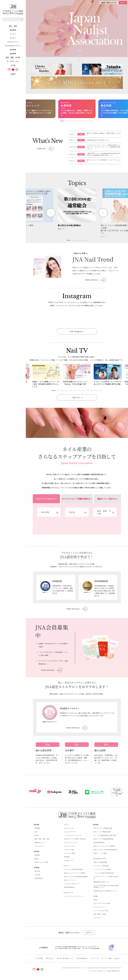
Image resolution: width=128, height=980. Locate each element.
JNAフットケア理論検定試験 (102, 832)
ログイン (89, 932)
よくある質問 (39, 958)
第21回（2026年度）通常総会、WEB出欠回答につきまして (104, 134)
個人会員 (37, 871)
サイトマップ (95, 958)
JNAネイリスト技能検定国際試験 (104, 839)
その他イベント (69, 860)
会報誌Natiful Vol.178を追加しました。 (99, 140)
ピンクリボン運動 (70, 853)
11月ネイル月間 (69, 850)
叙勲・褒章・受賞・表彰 (42, 839)
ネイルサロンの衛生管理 (101, 866)
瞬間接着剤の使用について (102, 882)
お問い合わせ (50, 958)
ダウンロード (98, 918)
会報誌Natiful (39, 878)
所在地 (37, 835)
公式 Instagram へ (77, 331)
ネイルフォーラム (70, 846)
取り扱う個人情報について (65, 958)
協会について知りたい (107, 499)
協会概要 (13, 53)
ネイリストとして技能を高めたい (77, 499)
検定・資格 (13, 26)
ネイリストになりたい (46, 499)
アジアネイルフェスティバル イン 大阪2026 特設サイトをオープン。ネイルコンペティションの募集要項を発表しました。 (103, 147)
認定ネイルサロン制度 (41, 862)
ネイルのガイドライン (13, 46)
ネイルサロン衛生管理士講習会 (74, 869)
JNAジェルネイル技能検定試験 (103, 828)
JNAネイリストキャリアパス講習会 (75, 873)
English (13, 74)
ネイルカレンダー (13, 61)
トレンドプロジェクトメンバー (74, 896)
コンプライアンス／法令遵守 (102, 869)
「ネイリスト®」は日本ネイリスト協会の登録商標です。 (104, 971)
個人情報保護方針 (82, 958)
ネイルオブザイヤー (70, 832)
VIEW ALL (45, 149)
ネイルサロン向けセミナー (72, 884)
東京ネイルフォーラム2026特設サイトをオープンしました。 (104, 161)
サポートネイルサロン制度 (102, 903)
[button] (51, 213)
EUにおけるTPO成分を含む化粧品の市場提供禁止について (106, 886)
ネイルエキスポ (69, 828)
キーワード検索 (107, 958)
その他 (13, 65)
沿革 (36, 832)
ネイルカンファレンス (71, 842)
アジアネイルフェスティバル (73, 835)
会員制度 (13, 50)
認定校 (37, 859)
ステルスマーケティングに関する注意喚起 (106, 877)
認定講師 (37, 855)
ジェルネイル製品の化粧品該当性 (104, 873)
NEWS (96, 900)
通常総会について (40, 842)
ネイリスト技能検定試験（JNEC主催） (105, 835)
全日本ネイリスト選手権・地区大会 (75, 839)
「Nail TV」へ (77, 397)
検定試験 (96, 825)
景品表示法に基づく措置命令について (105, 891)
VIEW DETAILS (96, 280)
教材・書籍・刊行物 (13, 57)
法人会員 (37, 875)
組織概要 (37, 828)
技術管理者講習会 (70, 887)
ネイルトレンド (13, 42)
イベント (13, 34)
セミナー (13, 38)
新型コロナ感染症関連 (100, 862)
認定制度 (13, 30)
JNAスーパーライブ (70, 880)
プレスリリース (39, 846)
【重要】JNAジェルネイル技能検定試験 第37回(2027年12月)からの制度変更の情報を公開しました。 (103, 154)
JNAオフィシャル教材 (100, 853)
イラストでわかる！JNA (101, 911)
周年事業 (67, 857)
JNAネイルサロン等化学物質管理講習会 (76, 877)
